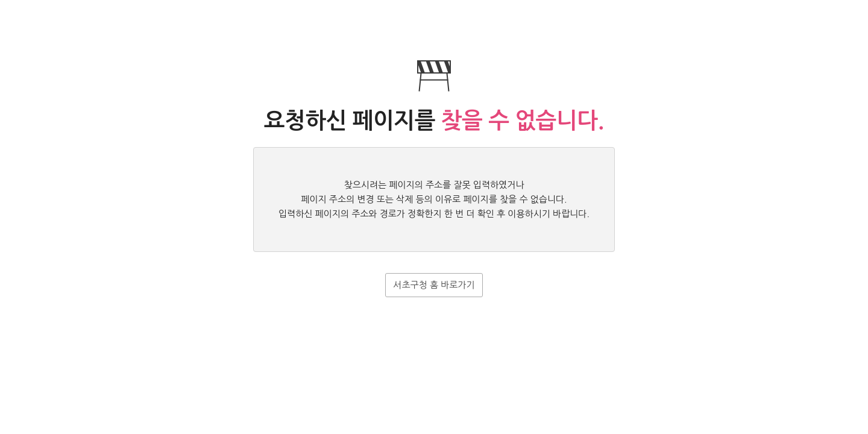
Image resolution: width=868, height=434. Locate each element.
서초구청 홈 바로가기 (434, 285)
